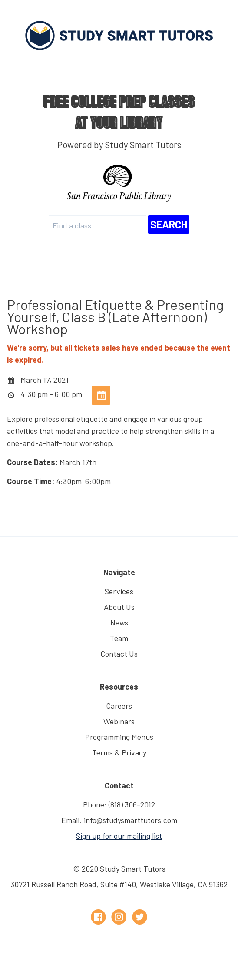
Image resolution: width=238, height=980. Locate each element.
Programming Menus (119, 737)
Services (119, 591)
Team (119, 638)
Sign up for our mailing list (119, 836)
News (119, 622)
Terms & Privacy (119, 752)
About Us (119, 607)
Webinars (119, 721)
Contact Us (119, 654)
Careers (119, 706)
